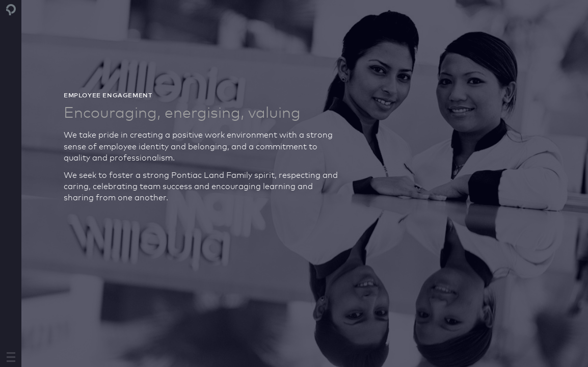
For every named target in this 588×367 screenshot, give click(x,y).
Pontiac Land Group (11, 10)
